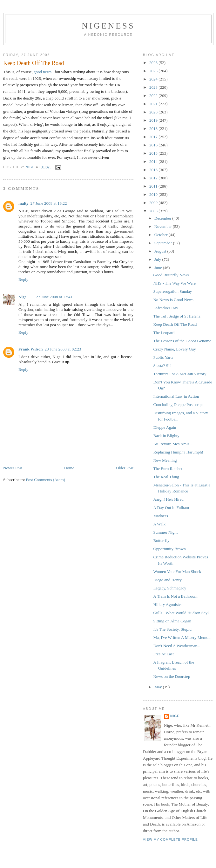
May (159, 687)
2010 (154, 194)
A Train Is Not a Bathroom (175, 596)
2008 (154, 211)
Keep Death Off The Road (175, 324)
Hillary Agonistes (168, 604)
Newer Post (13, 468)
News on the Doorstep (172, 676)
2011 (154, 186)
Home (69, 468)
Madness (160, 516)
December (163, 218)
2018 (154, 129)
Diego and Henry (167, 580)
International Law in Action (176, 396)
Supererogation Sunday (172, 291)
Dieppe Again (165, 427)
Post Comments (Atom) (46, 480)
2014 (154, 161)
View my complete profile (170, 840)
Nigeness (108, 26)
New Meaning (165, 460)
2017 (154, 137)
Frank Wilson (30, 349)
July (158, 259)
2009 (154, 203)
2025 (154, 71)
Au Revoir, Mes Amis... (173, 444)
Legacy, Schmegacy (170, 588)
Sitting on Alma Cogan (172, 621)
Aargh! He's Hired (168, 499)
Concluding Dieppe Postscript (178, 405)
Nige (22, 297)
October (162, 235)
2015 (154, 153)
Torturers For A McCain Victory (180, 374)
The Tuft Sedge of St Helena (177, 316)
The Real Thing (166, 477)
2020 (154, 112)
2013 (154, 170)
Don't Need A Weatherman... (177, 646)
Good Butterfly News (171, 275)
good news (43, 72)
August (161, 251)
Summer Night (165, 532)
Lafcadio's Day (166, 308)
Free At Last (163, 654)
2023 (154, 87)
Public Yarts (163, 357)
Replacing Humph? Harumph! (178, 452)
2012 (154, 178)
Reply (23, 279)
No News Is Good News (173, 300)
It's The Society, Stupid (172, 629)
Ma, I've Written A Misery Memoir (182, 637)
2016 (154, 145)
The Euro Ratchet (168, 469)
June (159, 268)
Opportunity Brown (169, 549)
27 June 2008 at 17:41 (54, 297)
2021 (154, 104)
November (164, 226)
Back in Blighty (166, 436)
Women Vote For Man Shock (177, 572)
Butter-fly (161, 540)
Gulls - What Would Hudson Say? (181, 613)
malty (24, 203)
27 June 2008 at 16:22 (49, 203)
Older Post (125, 468)
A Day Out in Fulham (171, 508)
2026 (154, 63)
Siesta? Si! (162, 366)
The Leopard (164, 333)
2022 (154, 96)
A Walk (159, 524)
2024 (154, 79)
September (164, 243)
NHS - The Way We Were (174, 283)
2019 (154, 120)
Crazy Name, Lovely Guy (174, 349)
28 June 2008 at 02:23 (63, 349)
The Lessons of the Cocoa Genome (182, 341)
